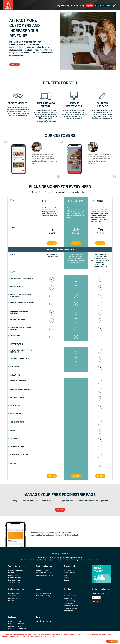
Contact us (39, 598)
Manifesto (11, 626)
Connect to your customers (16, 570)
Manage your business (70, 608)
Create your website (70, 573)
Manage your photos (14, 598)
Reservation (68, 578)
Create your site (69, 603)
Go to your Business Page (43, 596)
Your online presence (70, 596)
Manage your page (13, 593)
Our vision (11, 573)
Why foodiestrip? (69, 598)
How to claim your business (44, 573)
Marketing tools (68, 611)
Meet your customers (14, 580)
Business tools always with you (101, 593)
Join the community (70, 601)
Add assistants (12, 596)
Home (10, 621)
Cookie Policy (51, 636)
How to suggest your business (45, 575)
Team (20, 621)
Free (65, 575)
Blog (82, 6)
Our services (68, 570)
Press (20, 626)
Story (10, 629)
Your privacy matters (14, 583)
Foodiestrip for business (43, 570)
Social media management (72, 606)
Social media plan (13, 601)
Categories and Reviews (15, 578)
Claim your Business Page (44, 593)
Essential (67, 580)
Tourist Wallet (22, 629)
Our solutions (68, 593)
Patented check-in (13, 575)
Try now (90, 6)
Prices (76, 6)
